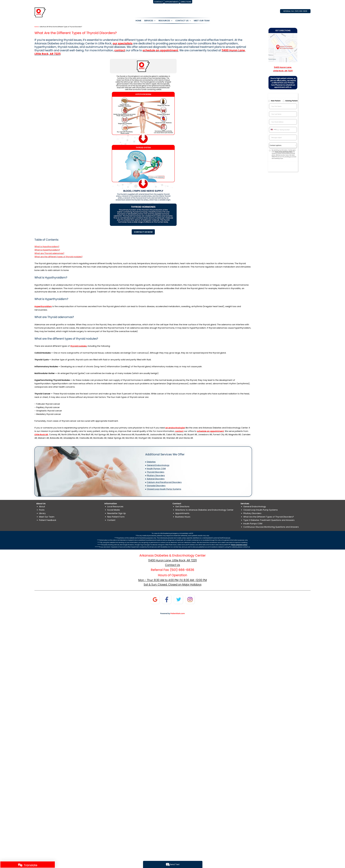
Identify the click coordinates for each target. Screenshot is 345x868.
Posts (42, 510)
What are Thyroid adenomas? (49, 253)
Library (42, 513)
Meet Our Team (47, 517)
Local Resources (115, 507)
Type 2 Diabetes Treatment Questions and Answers (269, 520)
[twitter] (178, 599)
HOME (138, 21)
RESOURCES (164, 21)
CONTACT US (182, 21)
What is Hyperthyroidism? (47, 250)
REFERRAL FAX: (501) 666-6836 (295, 11)
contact (120, 50)
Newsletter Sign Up (117, 513)
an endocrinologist (175, 428)
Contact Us (172, 565)
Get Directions (182, 507)
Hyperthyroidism (43, 306)
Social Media (113, 510)
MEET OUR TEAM (202, 21)
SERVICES (149, 21)
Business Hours (183, 517)
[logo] (40, 12)
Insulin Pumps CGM (253, 524)
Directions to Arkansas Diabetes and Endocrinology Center (204, 510)
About (42, 507)
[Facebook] (167, 599)
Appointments (182, 513)
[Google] (155, 599)
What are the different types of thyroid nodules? (59, 257)
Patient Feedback (48, 520)
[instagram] (190, 599)
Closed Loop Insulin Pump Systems (261, 510)
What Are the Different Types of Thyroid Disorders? (269, 517)
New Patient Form (116, 517)
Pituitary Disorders (252, 513)
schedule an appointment (160, 50)
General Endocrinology (255, 507)
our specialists (123, 43)
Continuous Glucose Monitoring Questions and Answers (271, 527)
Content (111, 520)
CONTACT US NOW (143, 232)
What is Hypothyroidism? (47, 246)
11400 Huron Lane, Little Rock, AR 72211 (173, 560)
